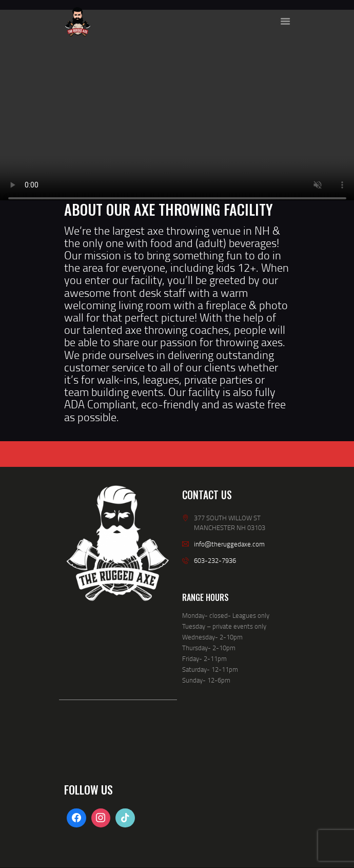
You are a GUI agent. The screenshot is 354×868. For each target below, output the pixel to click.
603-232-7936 (215, 560)
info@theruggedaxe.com (229, 544)
